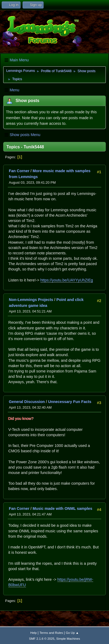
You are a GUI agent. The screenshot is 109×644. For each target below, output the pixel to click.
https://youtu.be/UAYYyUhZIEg (67, 280)
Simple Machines (68, 639)
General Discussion (27, 402)
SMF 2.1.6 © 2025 (42, 639)
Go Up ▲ (72, 633)
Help (33, 633)
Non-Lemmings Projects (31, 300)
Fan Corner (19, 171)
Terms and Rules (51, 633)
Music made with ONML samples (63, 509)
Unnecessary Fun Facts (70, 402)
